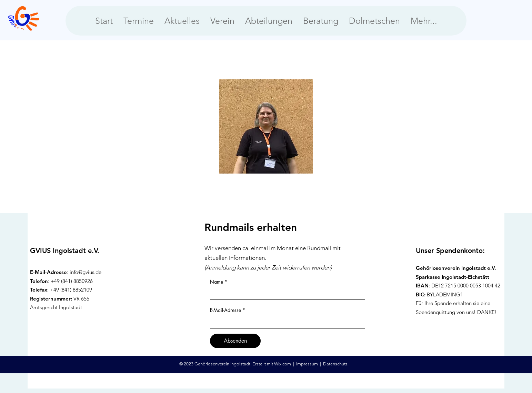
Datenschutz (336, 364)
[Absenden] (235, 341)
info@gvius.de (86, 272)
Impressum (308, 364)
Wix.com (283, 364)
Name (217, 282)
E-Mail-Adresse (225, 310)
